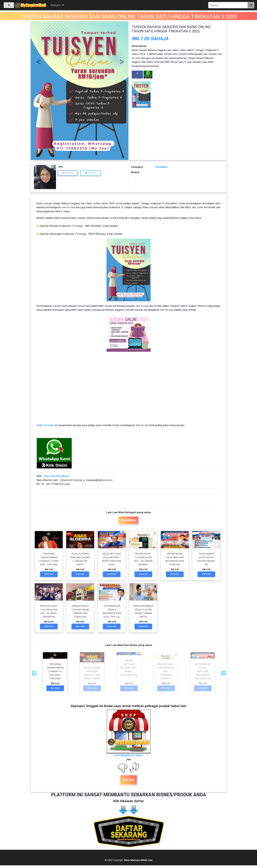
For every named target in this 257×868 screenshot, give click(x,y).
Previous (34, 673)
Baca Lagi (49, 574)
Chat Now (68, 173)
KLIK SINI (129, 780)
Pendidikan (162, 167)
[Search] (228, 6)
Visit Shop (91, 173)
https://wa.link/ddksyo (56, 476)
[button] (38, 56)
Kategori (57, 6)
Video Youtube (45, 425)
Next (223, 673)
